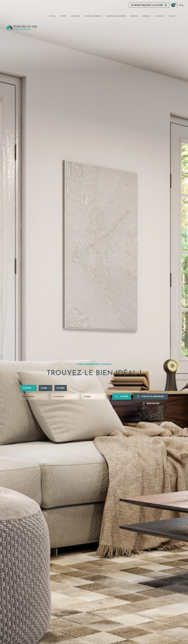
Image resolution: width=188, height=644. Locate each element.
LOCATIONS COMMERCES (116, 16)
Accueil (52, 16)
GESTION (134, 16)
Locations (76, 16)
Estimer (61, 388)
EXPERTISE (146, 16)
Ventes (63, 16)
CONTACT (173, 16)
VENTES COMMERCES (93, 16)
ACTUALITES (160, 16)
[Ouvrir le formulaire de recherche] (122, 396)
